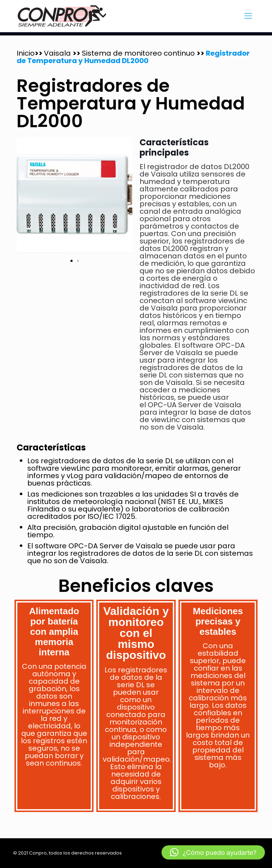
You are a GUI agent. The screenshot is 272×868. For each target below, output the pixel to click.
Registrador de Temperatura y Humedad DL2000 (133, 57)
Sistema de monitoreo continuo (139, 53)
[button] (25, 196)
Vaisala (58, 53)
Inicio (26, 53)
